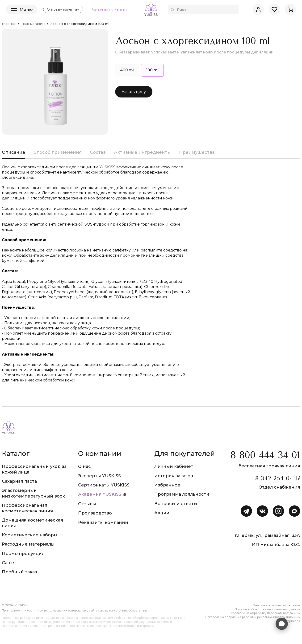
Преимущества (197, 152)
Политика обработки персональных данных (267, 609)
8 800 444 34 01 (265, 455)
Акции (162, 513)
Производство (95, 513)
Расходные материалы (28, 544)
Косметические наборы (30, 535)
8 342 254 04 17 (278, 478)
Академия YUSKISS (100, 494)
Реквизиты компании (103, 522)
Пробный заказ (19, 572)
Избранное (167, 485)
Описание (14, 152)
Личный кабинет (174, 466)
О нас (84, 466)
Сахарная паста (19, 481)
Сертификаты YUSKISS (104, 485)
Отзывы (87, 504)
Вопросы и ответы (176, 504)
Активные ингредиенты (142, 152)
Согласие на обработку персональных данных (265, 613)
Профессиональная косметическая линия (27, 508)
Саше (8, 563)
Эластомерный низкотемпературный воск (33, 493)
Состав (98, 152)
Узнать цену (134, 92)
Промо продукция (23, 554)
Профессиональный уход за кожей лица (34, 469)
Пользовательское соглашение (277, 605)
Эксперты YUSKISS (99, 476)
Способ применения (58, 152)
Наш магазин (33, 24)
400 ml (127, 70)
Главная (9, 24)
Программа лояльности (182, 494)
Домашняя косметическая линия (32, 523)
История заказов (174, 476)
